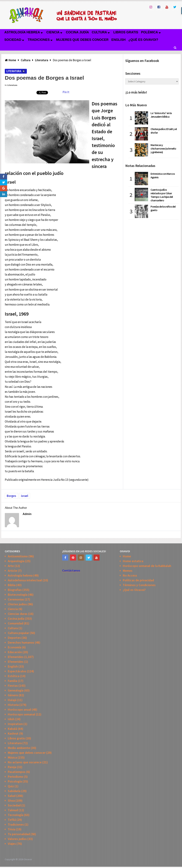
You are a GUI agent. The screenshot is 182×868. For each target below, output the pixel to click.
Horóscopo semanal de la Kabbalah (147, 566)
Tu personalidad (19, 834)
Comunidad (15, 623)
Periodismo (15, 777)
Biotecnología (18, 595)
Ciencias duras (18, 614)
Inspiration (15, 724)
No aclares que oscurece (25, 762)
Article (12, 571)
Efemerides (16, 657)
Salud (12, 796)
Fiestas (13, 686)
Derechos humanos (21, 642)
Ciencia (53, 32)
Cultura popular (18, 633)
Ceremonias (16, 599)
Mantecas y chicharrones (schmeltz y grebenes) (163, 148)
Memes (128, 571)
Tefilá (12, 820)
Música (12, 757)
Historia (13, 705)
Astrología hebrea (22, 32)
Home (127, 556)
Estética (14, 676)
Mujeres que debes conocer (82, 40)
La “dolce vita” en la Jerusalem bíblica (161, 115)
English (119, 40)
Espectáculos (17, 671)
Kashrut (13, 733)
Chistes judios (17, 604)
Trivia (12, 829)
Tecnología (16, 815)
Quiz (11, 786)
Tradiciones (39, 40)
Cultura (99, 32)
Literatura (14, 71)
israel (25, 496)
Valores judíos (17, 839)
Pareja (12, 767)
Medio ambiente (19, 748)
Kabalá (12, 729)
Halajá (12, 700)
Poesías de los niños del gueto (163, 208)
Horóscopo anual (19, 709)
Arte (11, 566)
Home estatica (133, 561)
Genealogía (16, 690)
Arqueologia (16, 561)
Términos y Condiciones (139, 585)
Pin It (66, 92)
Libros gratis (126, 32)
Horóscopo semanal (22, 714)
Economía (14, 647)
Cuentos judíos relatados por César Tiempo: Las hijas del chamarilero (162, 195)
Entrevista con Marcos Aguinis (163, 175)
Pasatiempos (17, 772)
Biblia (12, 585)
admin (27, 514)
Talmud (13, 810)
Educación (15, 652)
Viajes (12, 844)
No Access (130, 575)
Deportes (14, 638)
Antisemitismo (18, 556)
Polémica (150, 32)
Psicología (15, 781)
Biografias (15, 590)
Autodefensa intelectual (25, 580)
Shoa (11, 801)
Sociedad (13, 40)
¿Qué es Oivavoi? (143, 40)
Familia (13, 681)
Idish (11, 719)
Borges (11, 496)
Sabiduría (14, 791)
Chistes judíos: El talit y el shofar (164, 131)
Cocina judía (77, 32)
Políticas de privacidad (138, 580)
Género (13, 695)
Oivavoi (28, 859)
